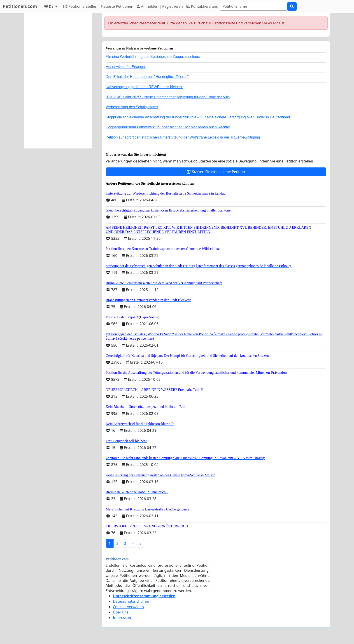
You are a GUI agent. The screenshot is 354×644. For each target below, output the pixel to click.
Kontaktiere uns (202, 6)
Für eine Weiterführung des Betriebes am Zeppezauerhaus (153, 57)
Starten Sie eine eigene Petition (216, 172)
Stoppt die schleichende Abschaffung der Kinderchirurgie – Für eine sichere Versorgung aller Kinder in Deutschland (198, 117)
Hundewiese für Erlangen (126, 67)
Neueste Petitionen (117, 6)
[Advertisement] (58, 81)
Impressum (123, 618)
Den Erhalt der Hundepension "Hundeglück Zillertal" (147, 77)
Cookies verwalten (128, 607)
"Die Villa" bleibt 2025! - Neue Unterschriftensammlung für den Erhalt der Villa (168, 97)
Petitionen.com (20, 6)
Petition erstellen (80, 6)
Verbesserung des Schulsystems (132, 107)
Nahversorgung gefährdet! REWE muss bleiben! (144, 87)
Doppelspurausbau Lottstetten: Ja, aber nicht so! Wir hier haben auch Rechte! (168, 127)
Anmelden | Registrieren (160, 6)
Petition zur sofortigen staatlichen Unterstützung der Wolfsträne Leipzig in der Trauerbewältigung (183, 137)
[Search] (254, 6)
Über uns (121, 612)
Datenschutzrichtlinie (131, 601)
